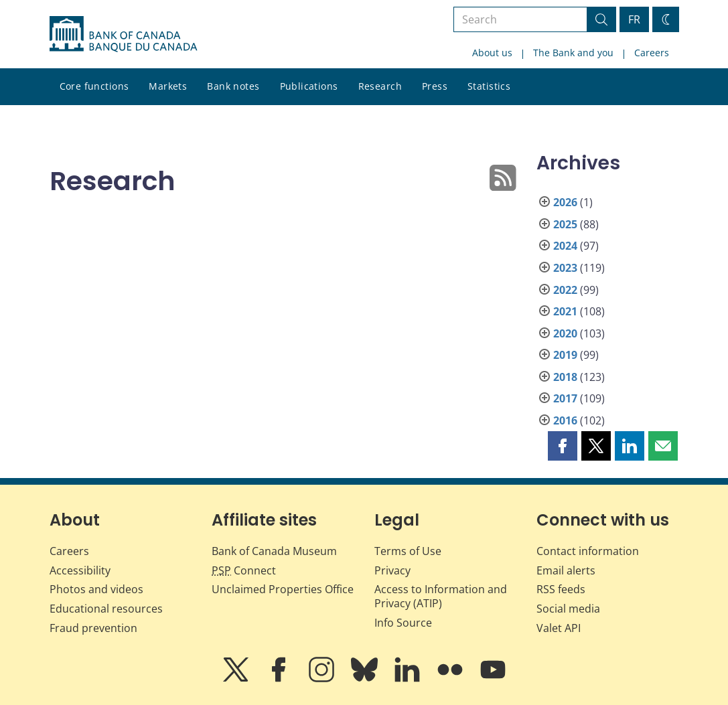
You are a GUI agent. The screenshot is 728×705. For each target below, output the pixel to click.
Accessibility (80, 570)
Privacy (392, 570)
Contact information (588, 551)
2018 (565, 377)
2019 (565, 355)
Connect (244, 570)
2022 (565, 290)
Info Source (403, 623)
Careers (652, 53)
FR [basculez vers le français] (634, 19)
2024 (565, 246)
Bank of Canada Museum (274, 551)
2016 (565, 420)
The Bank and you (573, 53)
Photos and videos (96, 589)
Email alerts (566, 570)
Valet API (559, 628)
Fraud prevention (93, 628)
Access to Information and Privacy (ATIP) (441, 596)
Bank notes (233, 86)
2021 (565, 311)
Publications (309, 86)
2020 (565, 333)
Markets (168, 86)
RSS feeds (561, 589)
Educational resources (106, 609)
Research (380, 86)
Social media (568, 609)
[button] (563, 446)
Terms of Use (408, 551)
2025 (565, 224)
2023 (565, 268)
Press (435, 86)
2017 (565, 398)
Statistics (489, 86)
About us (492, 53)
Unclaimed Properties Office (283, 589)
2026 (565, 202)
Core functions (94, 86)
